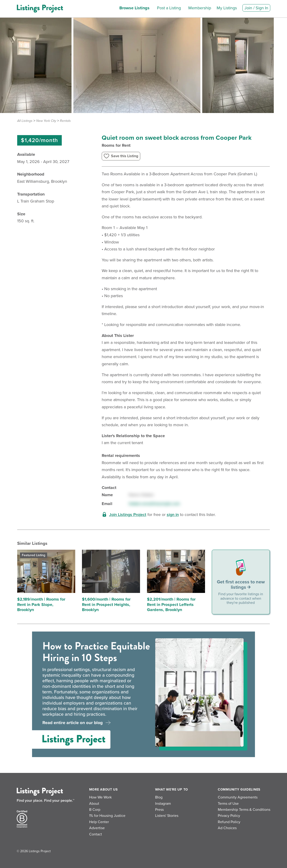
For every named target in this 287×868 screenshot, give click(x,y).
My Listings (227, 8)
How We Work (100, 797)
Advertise (97, 828)
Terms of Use (228, 804)
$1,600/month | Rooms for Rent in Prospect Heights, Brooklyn (106, 604)
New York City (46, 121)
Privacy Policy (229, 816)
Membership (200, 8)
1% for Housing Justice (107, 816)
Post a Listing (169, 8)
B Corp (95, 810)
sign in (173, 515)
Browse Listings (134, 8)
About (94, 804)
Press (159, 810)
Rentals (65, 121)
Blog (159, 797)
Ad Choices (227, 828)
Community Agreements (238, 797)
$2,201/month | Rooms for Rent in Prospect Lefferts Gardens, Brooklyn (171, 604)
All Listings (25, 121)
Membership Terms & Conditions (244, 810)
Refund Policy (229, 822)
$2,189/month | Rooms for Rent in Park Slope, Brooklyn (41, 604)
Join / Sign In (256, 8)
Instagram (163, 804)
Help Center (99, 822)
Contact (96, 834)
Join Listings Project (128, 515)
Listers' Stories (167, 816)
